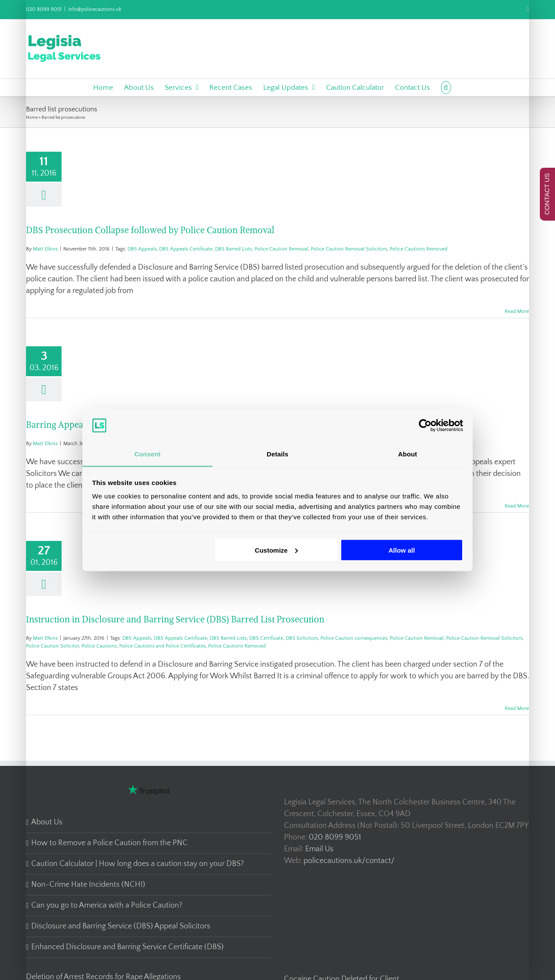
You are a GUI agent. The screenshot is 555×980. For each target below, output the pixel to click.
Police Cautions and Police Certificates (162, 646)
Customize (277, 550)
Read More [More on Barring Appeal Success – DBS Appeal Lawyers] (517, 506)
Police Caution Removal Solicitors (349, 249)
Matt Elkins (45, 249)
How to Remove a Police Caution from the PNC (109, 843)
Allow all (402, 550)
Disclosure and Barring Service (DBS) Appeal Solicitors (121, 926)
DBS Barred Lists (233, 249)
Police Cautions (99, 646)
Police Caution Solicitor (52, 646)
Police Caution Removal (281, 249)
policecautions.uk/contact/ (349, 861)
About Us (47, 822)
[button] (446, 88)
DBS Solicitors (302, 638)
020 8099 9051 (44, 9)
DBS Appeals (142, 249)
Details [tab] (277, 454)
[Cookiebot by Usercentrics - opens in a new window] (425, 425)
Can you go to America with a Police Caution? (107, 905)
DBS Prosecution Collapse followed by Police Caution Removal (150, 230)
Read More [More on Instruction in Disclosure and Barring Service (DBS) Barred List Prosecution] (517, 708)
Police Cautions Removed (419, 249)
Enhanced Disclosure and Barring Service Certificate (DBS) (127, 947)
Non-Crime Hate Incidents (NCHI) (88, 885)
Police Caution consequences (354, 638)
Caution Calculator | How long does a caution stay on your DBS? (137, 864)
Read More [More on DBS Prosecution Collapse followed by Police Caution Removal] (517, 311)
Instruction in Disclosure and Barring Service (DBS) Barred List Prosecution (175, 619)
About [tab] (408, 454)
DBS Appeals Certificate (186, 249)
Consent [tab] (148, 454)
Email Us (319, 849)
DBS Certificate (266, 638)
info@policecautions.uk (95, 9)
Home (32, 118)
